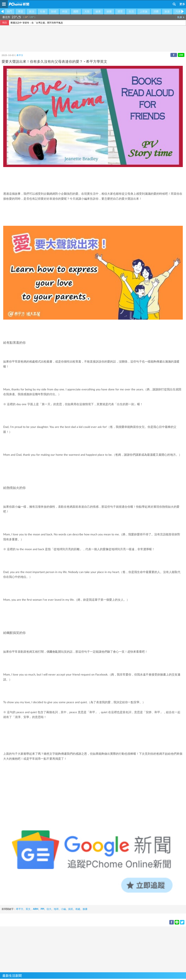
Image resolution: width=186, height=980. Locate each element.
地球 (56, 909)
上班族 (144, 12)
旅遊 (167, 12)
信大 (49, 909)
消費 (156, 12)
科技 (65, 12)
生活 (131, 12)
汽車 (178, 12)
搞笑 (71, 909)
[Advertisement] (93, 949)
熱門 (9, 12)
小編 (63, 909)
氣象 (181, 17)
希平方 (20, 55)
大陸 (87, 12)
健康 (98, 12)
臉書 (85, 909)
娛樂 (109, 12)
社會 (43, 12)
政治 (32, 12)
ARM (36, 909)
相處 (78, 909)
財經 (54, 12)
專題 (21, 12)
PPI (42, 909)
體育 (120, 12)
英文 (28, 909)
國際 (76, 12)
